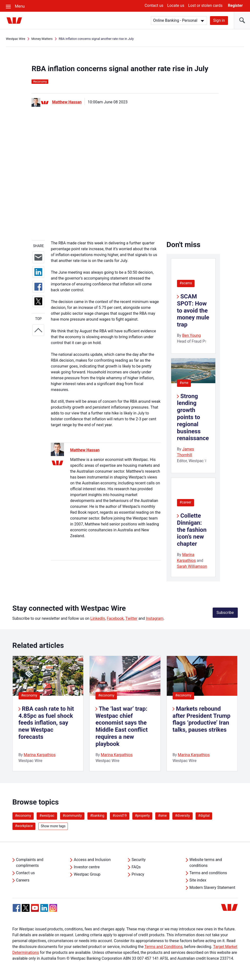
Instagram (155, 618)
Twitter (131, 618)
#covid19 (120, 816)
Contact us (154, 5)
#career (186, 502)
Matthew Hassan (67, 102)
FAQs (136, 867)
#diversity (182, 816)
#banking (97, 816)
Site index (198, 880)
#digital (204, 816)
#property (142, 816)
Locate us (176, 5)
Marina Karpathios (40, 755)
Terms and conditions (208, 873)
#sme (184, 383)
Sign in (219, 20)
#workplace (24, 826)
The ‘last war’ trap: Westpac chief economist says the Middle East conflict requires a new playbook (122, 726)
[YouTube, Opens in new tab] (35, 908)
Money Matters (42, 39)
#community (72, 816)
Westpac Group (87, 874)
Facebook (115, 618)
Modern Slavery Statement (212, 887)
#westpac (47, 816)
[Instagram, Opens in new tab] (53, 910)
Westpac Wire (16, 39)
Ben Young (191, 335)
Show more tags (53, 826)
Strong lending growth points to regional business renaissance (193, 417)
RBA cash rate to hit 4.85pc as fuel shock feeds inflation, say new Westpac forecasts (46, 723)
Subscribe (225, 613)
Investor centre (87, 867)
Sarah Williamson (192, 566)
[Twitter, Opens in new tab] (26, 908)
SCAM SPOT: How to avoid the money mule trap (193, 310)
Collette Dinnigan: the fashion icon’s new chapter (192, 530)
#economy (29, 695)
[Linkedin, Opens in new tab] (44, 908)
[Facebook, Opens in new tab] (17, 908)
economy (40, 82)
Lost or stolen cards (205, 5)
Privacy (138, 874)
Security (139, 860)
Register (235, 5)
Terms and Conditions (164, 947)
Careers (23, 880)
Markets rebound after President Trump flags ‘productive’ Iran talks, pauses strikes (202, 719)
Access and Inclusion (92, 860)
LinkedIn (98, 618)
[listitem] (48, 713)
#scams (186, 283)
